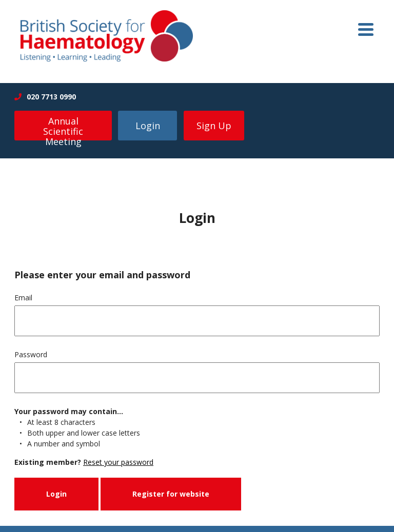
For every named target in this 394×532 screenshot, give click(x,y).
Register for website (171, 494)
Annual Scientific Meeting (63, 128)
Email (23, 298)
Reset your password (118, 462)
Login (148, 126)
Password (31, 354)
